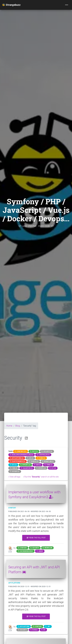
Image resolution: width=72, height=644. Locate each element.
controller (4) (43, 455)
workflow (47, 548)
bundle (34, 630)
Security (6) (47, 451)
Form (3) (41, 458)
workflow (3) (48, 461)
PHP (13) (34, 451)
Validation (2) (27, 468)
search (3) (34, 461)
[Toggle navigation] (67, 5)
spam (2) (48, 465)
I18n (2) (14, 468)
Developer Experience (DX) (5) (22, 455)
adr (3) (37, 465)
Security (35, 548)
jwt (48, 626)
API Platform (24, 626)
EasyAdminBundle (25, 551)
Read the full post (36, 538)
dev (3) (13, 465)
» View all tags (14, 477)
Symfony (22, 548)
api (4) (30, 458)
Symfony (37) (21, 451)
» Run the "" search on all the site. (41, 477)
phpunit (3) (25, 465)
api (43, 630)
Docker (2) (15, 471)
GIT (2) (53, 468)
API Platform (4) (17, 458)
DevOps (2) (41, 468)
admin (40, 551)
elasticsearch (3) (18, 461)
